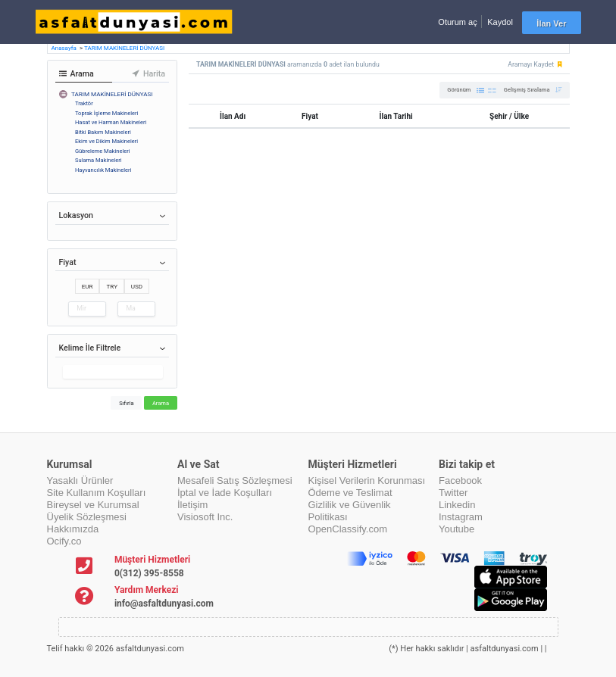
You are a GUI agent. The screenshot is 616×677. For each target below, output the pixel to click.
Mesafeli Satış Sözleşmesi (235, 480)
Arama (161, 403)
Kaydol (500, 22)
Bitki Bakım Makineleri (103, 132)
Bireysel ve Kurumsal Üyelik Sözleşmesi (93, 511)
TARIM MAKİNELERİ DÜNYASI (124, 48)
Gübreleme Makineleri (103, 151)
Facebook (460, 480)
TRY (112, 286)
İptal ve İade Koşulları (225, 493)
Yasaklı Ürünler (80, 480)
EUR (88, 286)
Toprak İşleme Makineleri (106, 113)
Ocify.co (64, 541)
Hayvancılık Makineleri (103, 170)
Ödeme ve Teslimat (350, 493)
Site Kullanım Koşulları (97, 493)
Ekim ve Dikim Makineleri (106, 141)
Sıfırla (126, 403)
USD (137, 286)
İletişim (192, 505)
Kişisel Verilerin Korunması (367, 480)
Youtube (457, 529)
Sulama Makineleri (98, 160)
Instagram (461, 517)
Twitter (453, 493)
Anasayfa (65, 48)
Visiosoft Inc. (205, 517)
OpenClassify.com (348, 529)
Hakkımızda (73, 529)
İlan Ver (551, 23)
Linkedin (457, 505)
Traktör (84, 103)
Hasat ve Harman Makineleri (111, 122)
